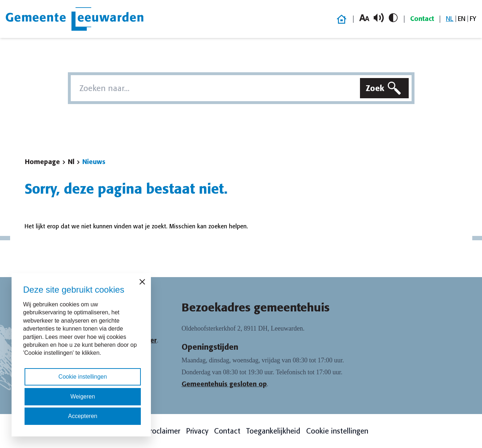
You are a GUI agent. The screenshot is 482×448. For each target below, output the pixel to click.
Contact (422, 19)
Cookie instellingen (337, 431)
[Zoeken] (384, 88)
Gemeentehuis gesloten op (224, 384)
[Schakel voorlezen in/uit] (379, 18)
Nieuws (94, 162)
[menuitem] (450, 19)
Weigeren (83, 397)
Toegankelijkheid (273, 431)
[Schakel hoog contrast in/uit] (393, 18)
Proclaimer (163, 431)
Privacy (197, 431)
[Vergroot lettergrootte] (364, 18)
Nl (71, 162)
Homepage (42, 162)
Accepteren (83, 416)
